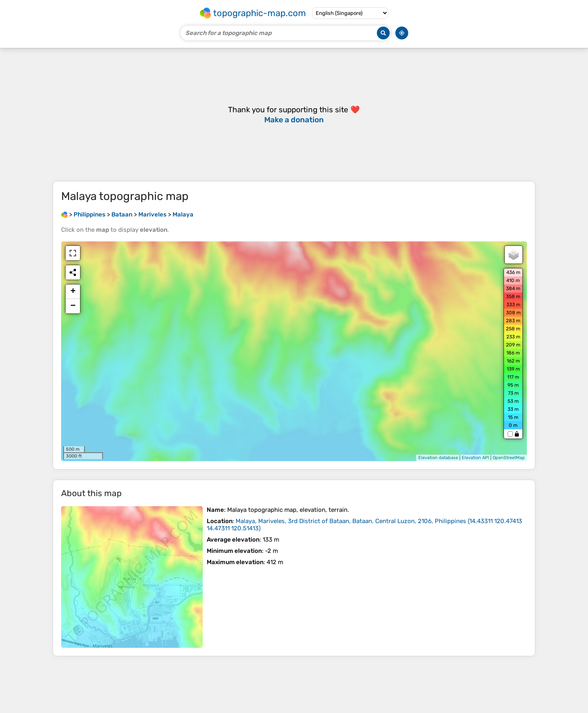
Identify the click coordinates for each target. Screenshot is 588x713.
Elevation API (475, 458)
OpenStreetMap (509, 458)
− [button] (73, 306)
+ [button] (73, 292)
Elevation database (438, 458)
